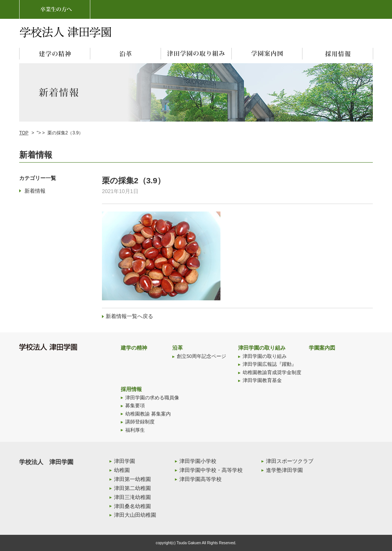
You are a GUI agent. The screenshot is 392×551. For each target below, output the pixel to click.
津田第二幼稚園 (132, 488)
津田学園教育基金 (262, 381)
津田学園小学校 (198, 461)
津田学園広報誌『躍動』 (270, 364)
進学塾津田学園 (284, 470)
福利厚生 (135, 430)
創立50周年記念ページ (201, 356)
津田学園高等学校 (201, 479)
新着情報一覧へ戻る (129, 316)
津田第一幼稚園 (132, 479)
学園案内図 (322, 348)
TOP (24, 133)
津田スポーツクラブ (290, 461)
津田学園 (125, 461)
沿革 (178, 348)
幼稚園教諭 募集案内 (148, 414)
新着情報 (35, 191)
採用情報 (131, 389)
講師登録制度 (140, 422)
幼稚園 (122, 470)
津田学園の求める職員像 (152, 398)
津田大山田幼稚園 (135, 515)
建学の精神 (134, 348)
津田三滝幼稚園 (132, 497)
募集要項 (135, 406)
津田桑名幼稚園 (132, 506)
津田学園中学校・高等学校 (211, 470)
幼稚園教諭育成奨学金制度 (272, 373)
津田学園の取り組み (262, 348)
